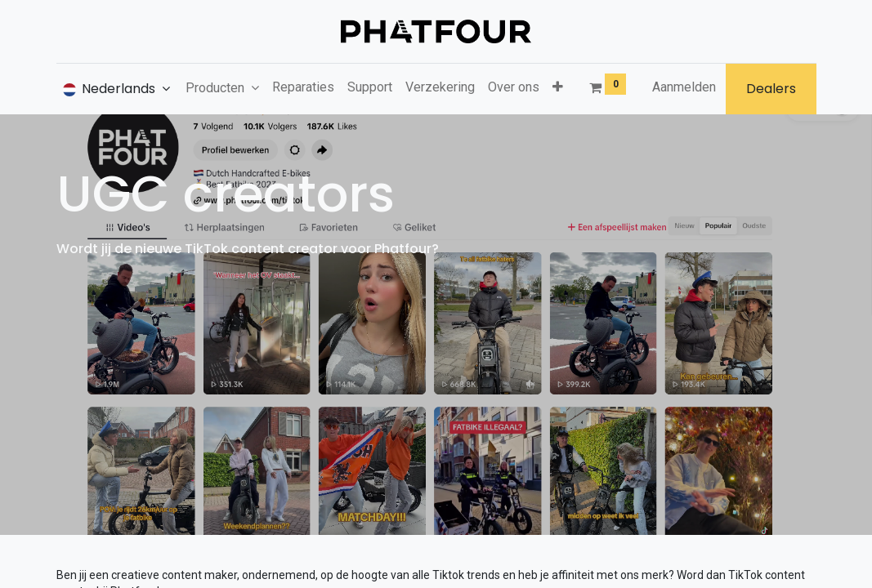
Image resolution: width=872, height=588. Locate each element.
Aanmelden (684, 87)
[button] (558, 87)
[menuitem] (303, 87)
